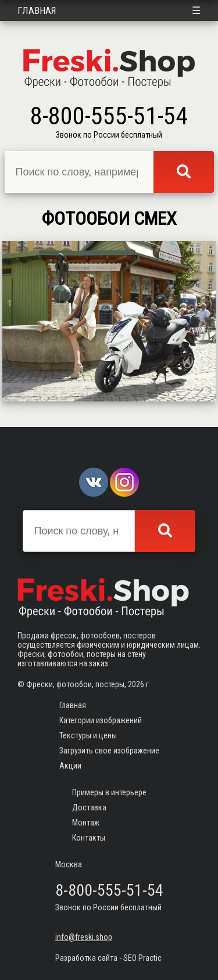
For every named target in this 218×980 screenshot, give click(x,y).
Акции (70, 766)
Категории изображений (101, 720)
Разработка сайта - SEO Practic (108, 958)
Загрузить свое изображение (109, 751)
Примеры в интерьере (109, 792)
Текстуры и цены (88, 735)
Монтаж (86, 823)
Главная (37, 10)
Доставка (89, 807)
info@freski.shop (84, 937)
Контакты (89, 838)
